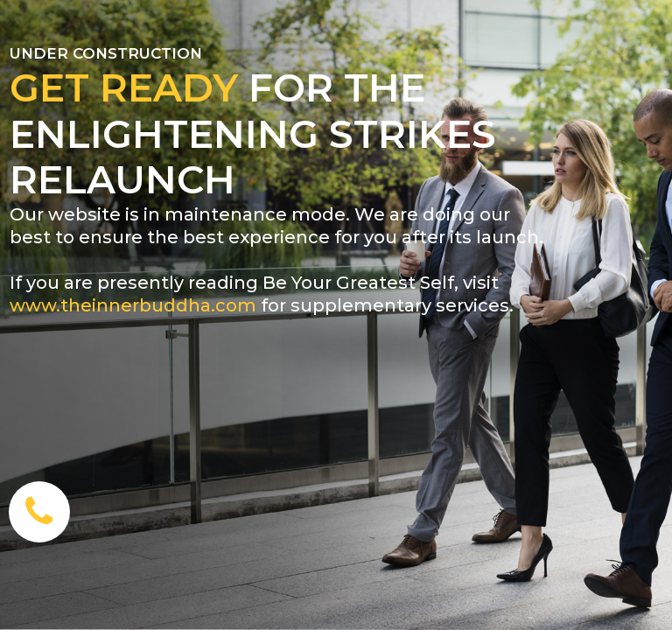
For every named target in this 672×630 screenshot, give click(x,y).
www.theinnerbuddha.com (133, 305)
